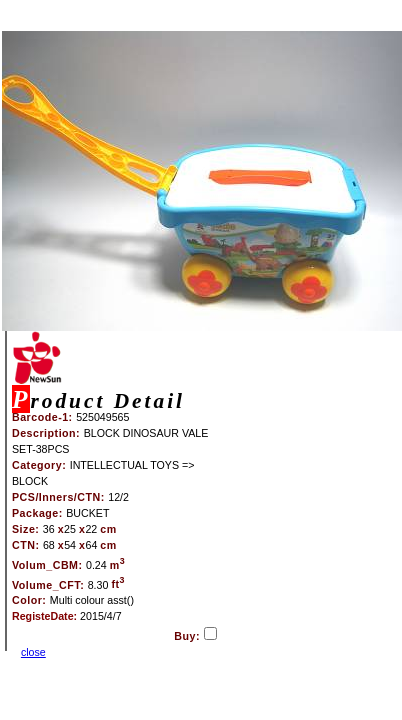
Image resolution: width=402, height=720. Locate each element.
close (33, 652)
